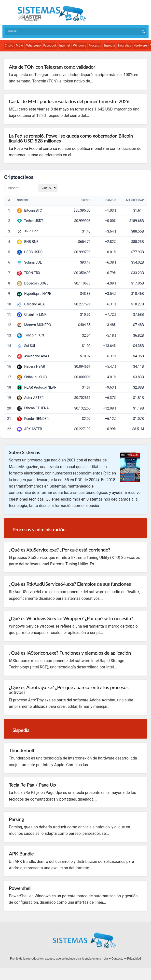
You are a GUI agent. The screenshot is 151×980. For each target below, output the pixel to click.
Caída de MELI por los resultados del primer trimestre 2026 (69, 101)
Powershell (20, 888)
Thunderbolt (22, 750)
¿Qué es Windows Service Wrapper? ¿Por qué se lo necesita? (71, 618)
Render (29, 419)
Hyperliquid (33, 294)
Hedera (30, 366)
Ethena (29, 408)
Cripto (9, 46)
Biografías (124, 46)
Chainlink (31, 315)
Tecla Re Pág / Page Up (32, 785)
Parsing (16, 819)
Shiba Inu (31, 377)
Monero (30, 325)
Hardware (140, 46)
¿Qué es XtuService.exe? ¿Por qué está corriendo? (60, 550)
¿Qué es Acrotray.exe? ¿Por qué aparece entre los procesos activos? (69, 690)
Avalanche (32, 356)
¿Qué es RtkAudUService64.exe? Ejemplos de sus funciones (70, 584)
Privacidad (134, 959)
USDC (28, 252)
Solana (29, 262)
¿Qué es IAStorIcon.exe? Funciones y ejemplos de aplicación (70, 653)
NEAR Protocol (35, 387)
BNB (27, 242)
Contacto (117, 959)
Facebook (50, 46)
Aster (28, 398)
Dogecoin (31, 283)
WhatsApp (34, 46)
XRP (27, 231)
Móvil (20, 46)
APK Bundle (21, 854)
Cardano (31, 304)
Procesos (95, 46)
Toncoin (30, 335)
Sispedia (109, 46)
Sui (26, 346)
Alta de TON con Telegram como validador (52, 67)
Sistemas (52, 14)
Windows (79, 46)
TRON (29, 273)
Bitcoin (29, 210)
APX (27, 429)
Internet (65, 46)
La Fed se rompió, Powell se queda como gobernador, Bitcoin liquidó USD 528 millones (71, 138)
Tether (29, 221)
